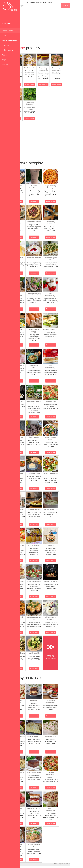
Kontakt (5, 65)
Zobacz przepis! (28, 84)
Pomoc (4, 55)
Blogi (4, 60)
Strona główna (7, 31)
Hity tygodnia (7, 50)
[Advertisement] (51, 25)
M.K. (80, 864)
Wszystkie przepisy (9, 40)
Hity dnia (6, 45)
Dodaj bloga (7, 23)
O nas (4, 36)
